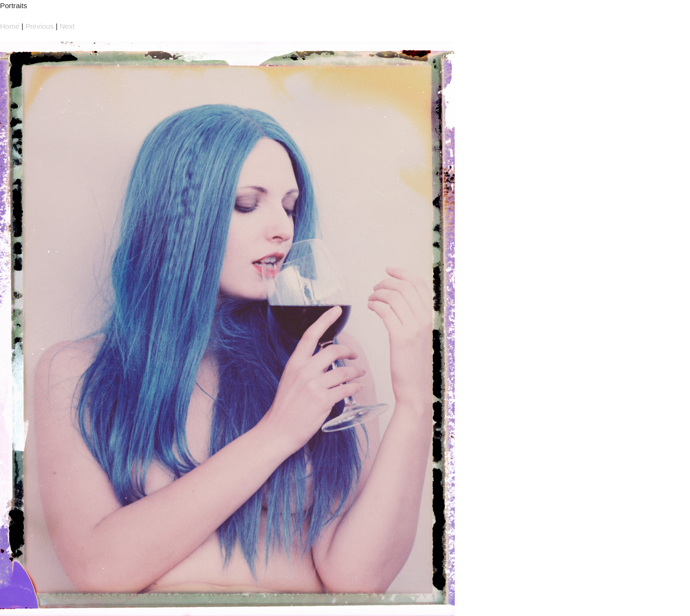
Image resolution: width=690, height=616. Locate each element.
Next (67, 26)
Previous (40, 26)
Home (10, 26)
